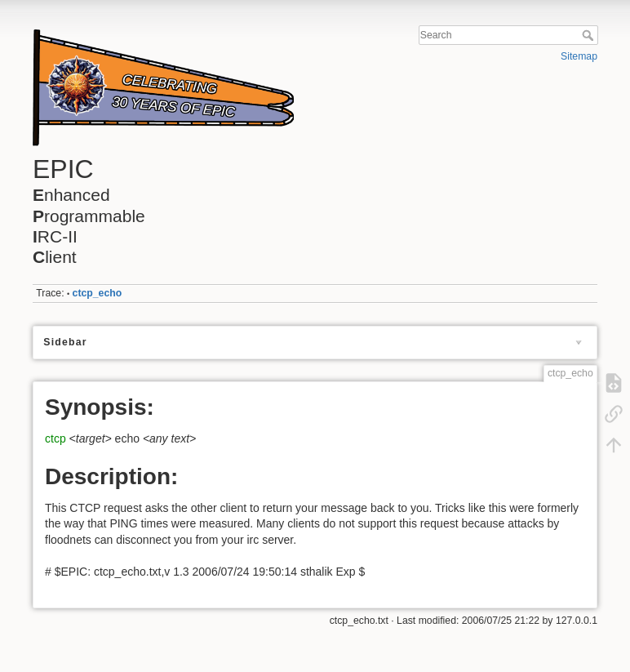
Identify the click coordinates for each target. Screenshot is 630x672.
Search (590, 35)
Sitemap (579, 56)
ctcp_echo (98, 293)
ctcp (55, 438)
